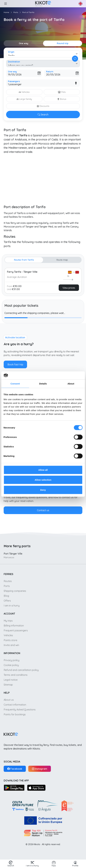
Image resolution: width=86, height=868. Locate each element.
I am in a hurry (12, 606)
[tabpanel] (43, 280)
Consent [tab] (15, 384)
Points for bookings (15, 714)
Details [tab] (43, 384)
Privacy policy (12, 660)
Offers (7, 601)
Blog (6, 596)
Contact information (15, 705)
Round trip (63, 43)
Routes (8, 581)
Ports (16, 12)
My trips (8, 621)
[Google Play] (14, 788)
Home (6, 12)
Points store (10, 640)
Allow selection (43, 480)
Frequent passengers (16, 630)
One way (24, 43)
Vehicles (8, 635)
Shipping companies (15, 591)
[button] (5, 4)
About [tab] (71, 384)
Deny (43, 490)
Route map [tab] (62, 260)
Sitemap (8, 685)
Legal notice (11, 680)
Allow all (43, 470)
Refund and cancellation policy (21, 670)
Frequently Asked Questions (20, 710)
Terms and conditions (16, 675)
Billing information (14, 626)
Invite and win (11, 645)
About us (9, 700)
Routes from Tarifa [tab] (24, 260)
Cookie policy (11, 665)
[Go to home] (43, 4)
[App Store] (36, 788)
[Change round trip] (75, 59)
